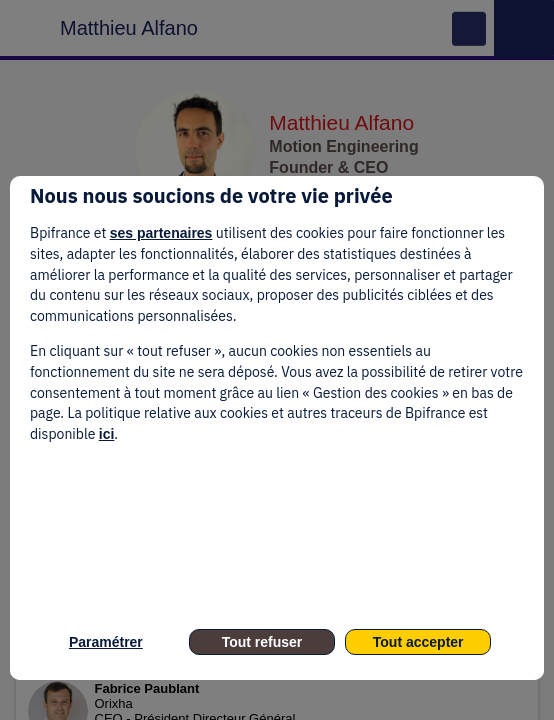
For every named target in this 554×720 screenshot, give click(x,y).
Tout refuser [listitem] (262, 642)
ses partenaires (161, 233)
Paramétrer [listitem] (106, 642)
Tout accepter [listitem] (418, 642)
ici (107, 434)
